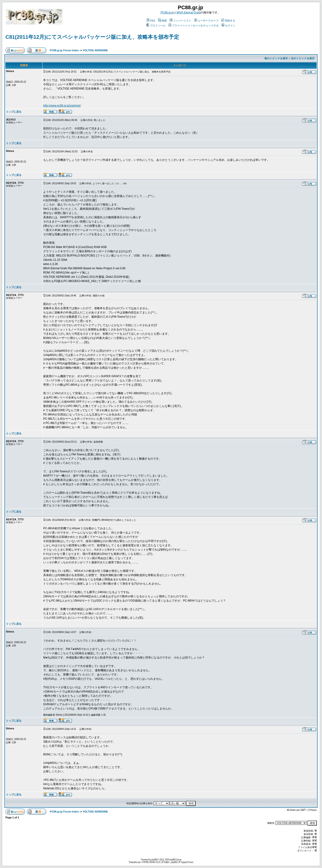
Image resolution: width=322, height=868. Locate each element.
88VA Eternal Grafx (189, 13)
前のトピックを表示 (276, 58)
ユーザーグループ (206, 21)
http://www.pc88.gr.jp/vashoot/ (62, 106)
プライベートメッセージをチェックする (194, 26)
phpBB (154, 860)
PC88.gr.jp (167, 13)
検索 (162, 21)
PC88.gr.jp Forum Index (64, 50)
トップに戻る (14, 112)
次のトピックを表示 (303, 58)
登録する (228, 21)
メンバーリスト (180, 21)
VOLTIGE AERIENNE (95, 50)
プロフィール (156, 26)
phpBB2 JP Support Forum (182, 862)
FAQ (151, 21)
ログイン (228, 26)
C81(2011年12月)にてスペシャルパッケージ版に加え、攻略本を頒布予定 (92, 37)
